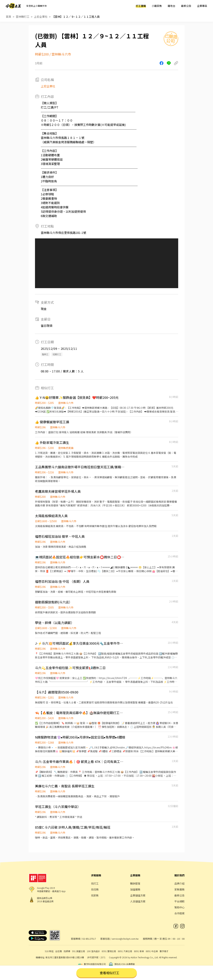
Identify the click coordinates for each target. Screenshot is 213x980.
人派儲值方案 (138, 901)
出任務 (59, 951)
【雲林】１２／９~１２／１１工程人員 (76, 17)
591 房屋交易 (78, 951)
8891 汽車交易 (125, 951)
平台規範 (179, 901)
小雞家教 (157, 6)
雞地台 (171, 6)
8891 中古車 (152, 951)
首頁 (9, 17)
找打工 (95, 883)
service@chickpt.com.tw (125, 939)
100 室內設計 (93, 951)
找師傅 (67, 951)
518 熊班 (49, 951)
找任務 (95, 889)
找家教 (95, 895)
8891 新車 (139, 951)
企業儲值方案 (138, 895)
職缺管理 (135, 883)
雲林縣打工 (23, 17)
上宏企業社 (41, 17)
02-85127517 (89, 939)
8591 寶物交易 (109, 951)
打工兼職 (141, 6)
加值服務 (135, 889)
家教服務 (179, 889)
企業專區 (202, 6)
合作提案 (179, 913)
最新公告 (186, 6)
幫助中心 (179, 907)
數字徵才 (164, 951)
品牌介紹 (179, 883)
